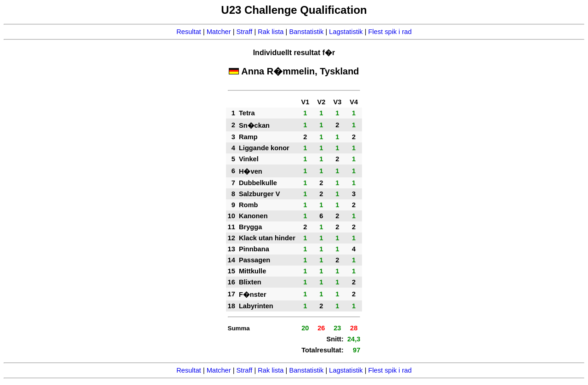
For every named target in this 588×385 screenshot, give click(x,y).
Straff (245, 32)
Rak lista (271, 32)
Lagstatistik (346, 32)
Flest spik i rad (390, 32)
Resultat (189, 32)
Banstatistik (306, 32)
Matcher (219, 32)
